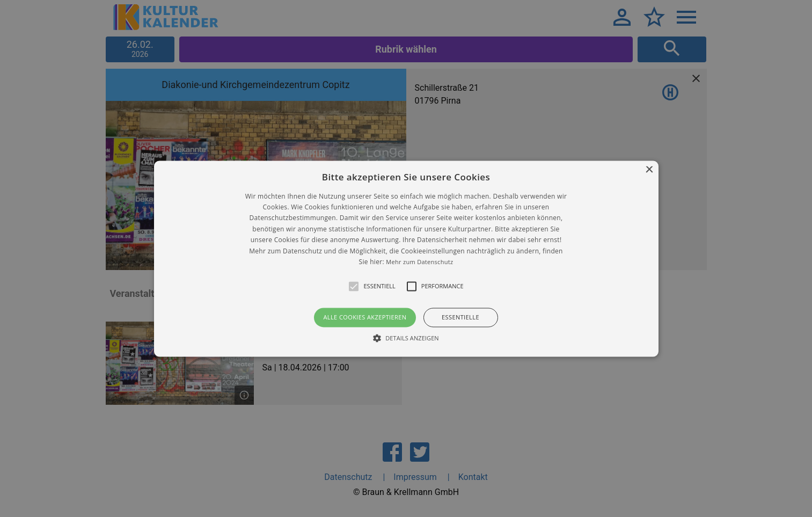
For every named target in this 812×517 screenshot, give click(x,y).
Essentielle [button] (460, 318)
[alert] (406, 258)
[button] (406, 258)
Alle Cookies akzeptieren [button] (365, 318)
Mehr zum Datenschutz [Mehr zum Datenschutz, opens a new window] (419, 262)
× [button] (649, 170)
